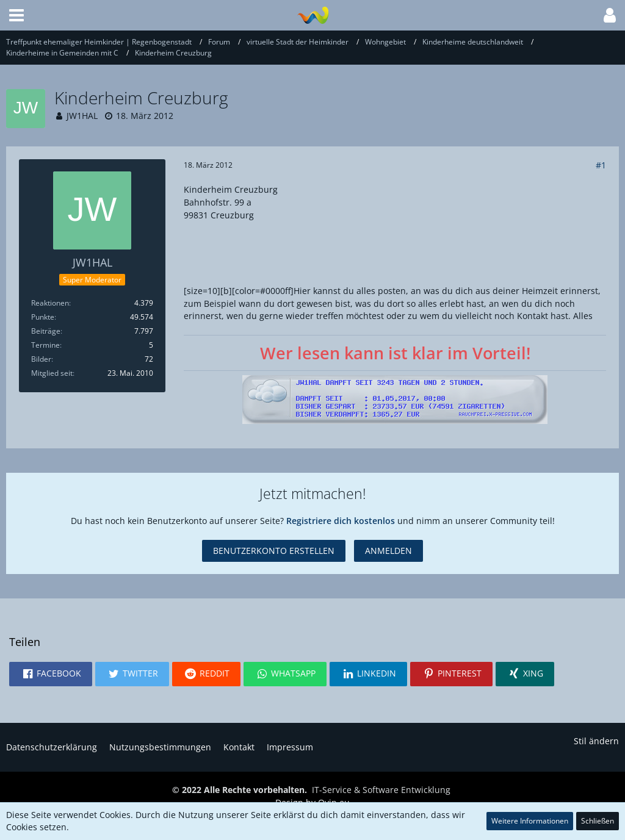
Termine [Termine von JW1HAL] (45, 345)
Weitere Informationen (530, 821)
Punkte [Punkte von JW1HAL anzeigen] (43, 317)
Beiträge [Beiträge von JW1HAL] (46, 331)
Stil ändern (596, 741)
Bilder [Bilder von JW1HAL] (41, 359)
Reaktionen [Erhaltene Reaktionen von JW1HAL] (50, 303)
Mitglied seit (52, 373)
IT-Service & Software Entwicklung (381, 790)
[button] (16, 15)
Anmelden (388, 551)
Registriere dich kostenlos (341, 521)
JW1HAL (82, 116)
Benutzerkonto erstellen (274, 551)
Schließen (598, 821)
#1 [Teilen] (601, 165)
